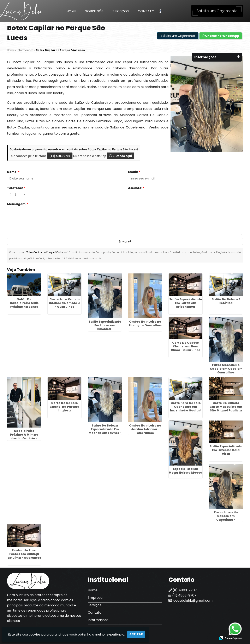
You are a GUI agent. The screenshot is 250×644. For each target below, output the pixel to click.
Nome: (13, 172)
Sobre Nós (94, 11)
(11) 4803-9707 (60, 156)
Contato (146, 11)
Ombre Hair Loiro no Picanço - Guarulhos (145, 323)
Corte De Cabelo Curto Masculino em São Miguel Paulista (226, 407)
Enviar (125, 241)
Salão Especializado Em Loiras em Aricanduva (186, 303)
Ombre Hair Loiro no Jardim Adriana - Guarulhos (145, 429)
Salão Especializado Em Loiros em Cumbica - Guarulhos (105, 327)
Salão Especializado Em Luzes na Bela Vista (226, 450)
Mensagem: (18, 204)
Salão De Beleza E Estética (226, 301)
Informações (98, 620)
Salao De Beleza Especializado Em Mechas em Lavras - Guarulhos (105, 431)
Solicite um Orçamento (217, 11)
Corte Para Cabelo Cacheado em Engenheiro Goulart (186, 407)
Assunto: (136, 188)
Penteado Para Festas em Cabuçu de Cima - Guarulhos (24, 554)
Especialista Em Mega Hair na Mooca (186, 471)
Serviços (121, 11)
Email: (134, 172)
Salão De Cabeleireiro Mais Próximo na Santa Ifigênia (24, 305)
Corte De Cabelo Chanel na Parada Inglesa (65, 407)
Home (71, 11)
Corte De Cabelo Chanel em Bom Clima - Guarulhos (186, 346)
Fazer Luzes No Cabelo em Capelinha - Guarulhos (226, 518)
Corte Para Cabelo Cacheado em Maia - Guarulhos (65, 303)
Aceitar (136, 634)
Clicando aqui (120, 156)
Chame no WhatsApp (221, 36)
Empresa (95, 598)
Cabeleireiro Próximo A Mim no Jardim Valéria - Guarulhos (24, 436)
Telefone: (16, 188)
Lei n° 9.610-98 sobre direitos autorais (79, 258)
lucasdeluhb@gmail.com (191, 601)
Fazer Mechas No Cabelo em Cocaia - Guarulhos (226, 369)
